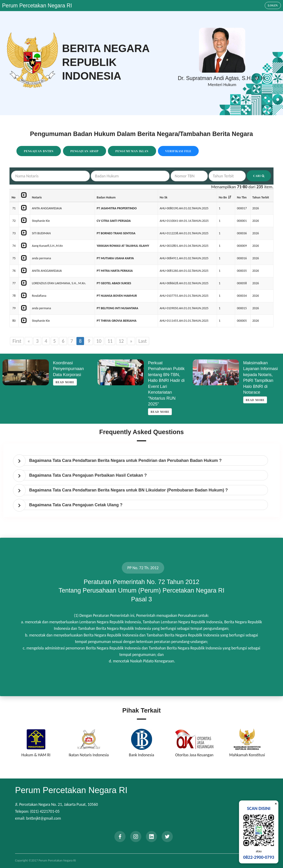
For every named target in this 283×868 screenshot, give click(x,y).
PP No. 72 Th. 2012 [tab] (143, 568)
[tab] (143, 460)
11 (110, 341)
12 (121, 341)
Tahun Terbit (261, 197)
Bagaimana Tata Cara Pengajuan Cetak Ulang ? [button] (76, 505)
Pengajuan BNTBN (39, 151)
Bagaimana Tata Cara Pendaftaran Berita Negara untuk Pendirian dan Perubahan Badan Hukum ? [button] (125, 460)
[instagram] (136, 837)
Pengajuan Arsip (85, 151)
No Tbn (242, 197)
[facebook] (120, 837)
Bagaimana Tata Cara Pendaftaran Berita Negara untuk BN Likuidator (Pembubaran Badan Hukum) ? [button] (129, 490)
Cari (259, 176)
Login (273, 5)
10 (99, 341)
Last (143, 341)
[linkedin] (151, 837)
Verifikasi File (178, 151)
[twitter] (167, 837)
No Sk (164, 197)
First (17, 341)
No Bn (223, 197)
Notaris (37, 197)
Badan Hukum (106, 197)
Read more (65, 382)
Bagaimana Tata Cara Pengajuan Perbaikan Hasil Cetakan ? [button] (88, 475)
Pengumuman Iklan (132, 151)
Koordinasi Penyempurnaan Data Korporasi (68, 369)
